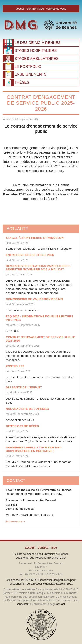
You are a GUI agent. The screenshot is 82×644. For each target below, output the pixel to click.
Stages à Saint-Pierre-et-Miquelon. (35, 238)
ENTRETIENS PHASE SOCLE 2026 (30, 255)
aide (41, 9)
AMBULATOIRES (36, 59)
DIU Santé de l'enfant (24, 387)
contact (31, 9)
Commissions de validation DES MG (34, 299)
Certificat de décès (23, 426)
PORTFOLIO (28, 67)
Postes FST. (15, 366)
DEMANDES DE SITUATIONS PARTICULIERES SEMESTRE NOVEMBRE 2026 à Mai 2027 (38, 268)
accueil (20, 9)
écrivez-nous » (16, 521)
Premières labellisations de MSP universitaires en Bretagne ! (34, 449)
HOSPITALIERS (36, 51)
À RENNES (38, 43)
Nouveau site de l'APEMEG (27, 409)
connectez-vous (56, 9)
